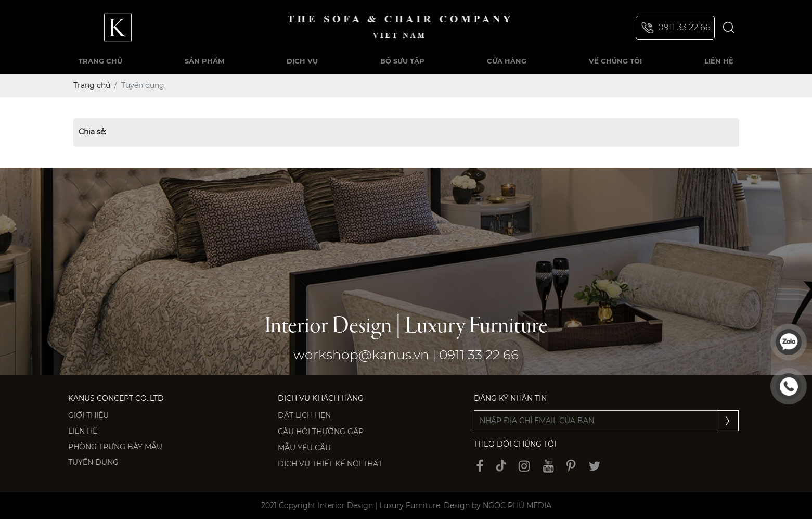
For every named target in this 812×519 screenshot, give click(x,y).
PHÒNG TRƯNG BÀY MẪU (115, 447)
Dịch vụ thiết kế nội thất (330, 464)
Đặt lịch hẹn (304, 415)
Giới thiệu (88, 415)
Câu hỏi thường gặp (321, 432)
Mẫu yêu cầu (304, 448)
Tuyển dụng (93, 462)
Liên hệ (83, 431)
